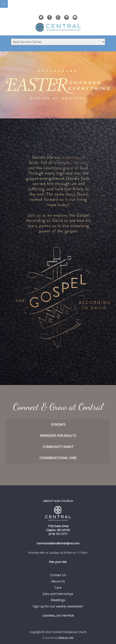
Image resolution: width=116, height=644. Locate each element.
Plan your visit (58, 562)
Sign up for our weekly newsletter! (58, 606)
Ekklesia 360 (66, 638)
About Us (58, 581)
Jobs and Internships (58, 594)
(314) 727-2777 (58, 534)
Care (58, 588)
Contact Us (58, 575)
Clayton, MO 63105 (58, 530)
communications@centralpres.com (58, 543)
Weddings (58, 600)
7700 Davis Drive (58, 526)
